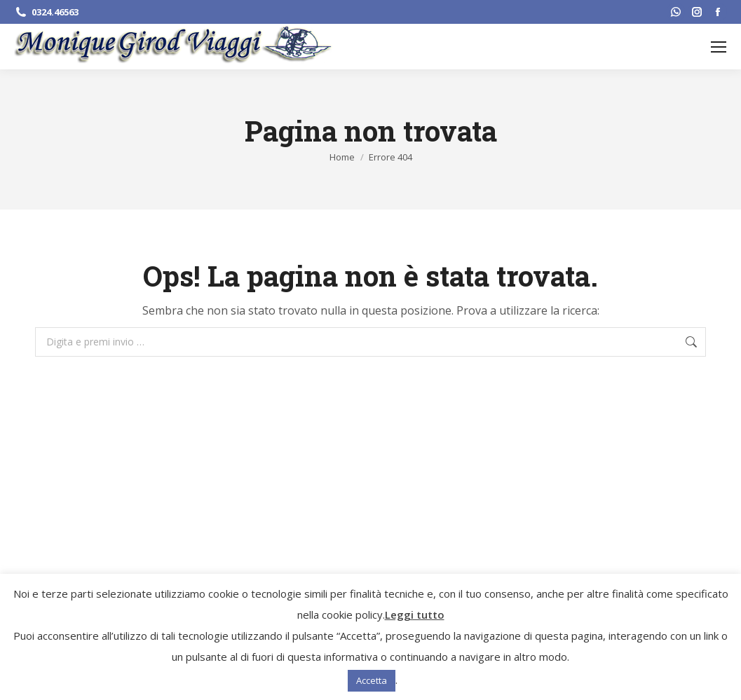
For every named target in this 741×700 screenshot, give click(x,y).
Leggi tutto (415, 615)
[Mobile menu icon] (719, 47)
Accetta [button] (372, 680)
